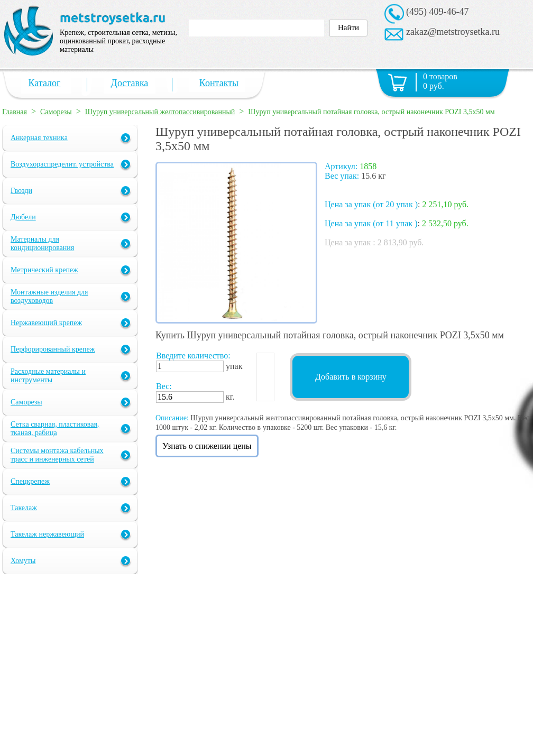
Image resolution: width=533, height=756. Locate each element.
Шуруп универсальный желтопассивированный (160, 112)
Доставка (130, 83)
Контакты (219, 83)
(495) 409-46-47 (437, 12)
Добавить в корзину (351, 377)
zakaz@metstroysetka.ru (453, 32)
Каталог (45, 83)
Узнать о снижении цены (207, 446)
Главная (15, 112)
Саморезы (56, 112)
